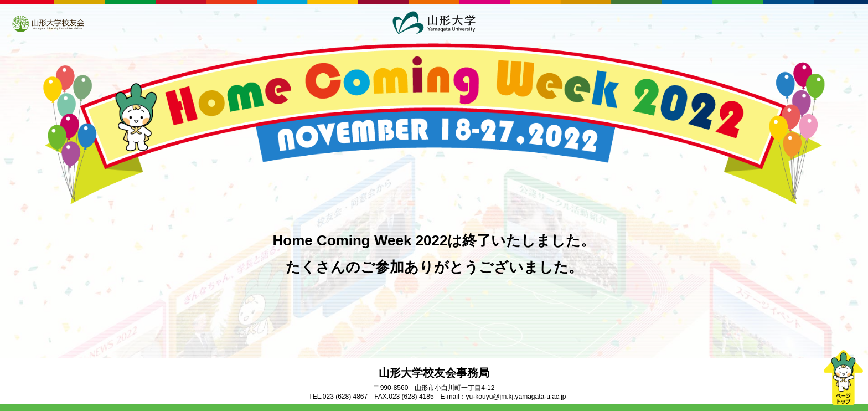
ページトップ (843, 378)
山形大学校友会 (48, 24)
